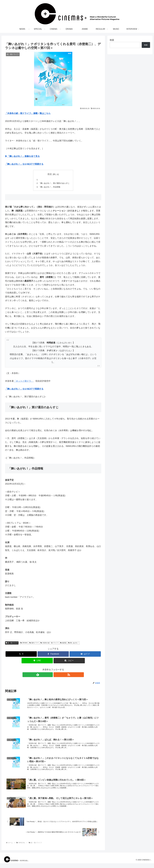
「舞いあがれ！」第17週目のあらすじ (54, 184)
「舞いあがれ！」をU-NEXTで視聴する (24, 164)
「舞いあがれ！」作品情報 (49, 187)
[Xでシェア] (21, 655)
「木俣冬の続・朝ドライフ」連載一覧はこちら (28, 113)
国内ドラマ (34, 644)
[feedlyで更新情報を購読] (50, 675)
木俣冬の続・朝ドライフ (49, 644)
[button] (69, 661)
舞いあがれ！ (74, 644)
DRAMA (24, 644)
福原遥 (63, 644)
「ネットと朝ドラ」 (23, 382)
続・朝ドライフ (12, 644)
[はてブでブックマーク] (85, 655)
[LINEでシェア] (37, 661)
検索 (112, 40)
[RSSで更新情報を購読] (56, 675)
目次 (50, 174)
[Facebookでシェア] (53, 655)
